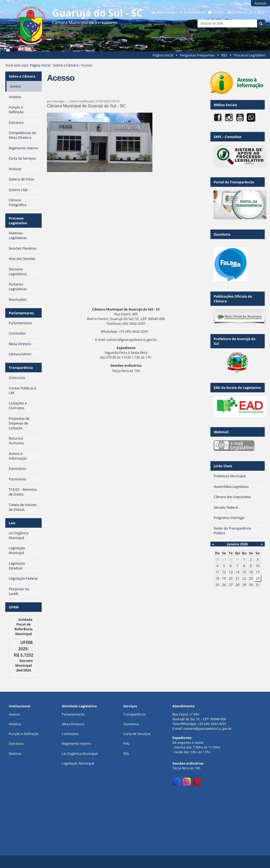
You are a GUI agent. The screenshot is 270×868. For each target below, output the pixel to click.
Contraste (239, 12)
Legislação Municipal (78, 763)
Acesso (14, 714)
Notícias (15, 753)
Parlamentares (21, 313)
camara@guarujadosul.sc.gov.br (208, 728)
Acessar (261, 3)
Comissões (70, 734)
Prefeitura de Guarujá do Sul (234, 341)
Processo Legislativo (250, 55)
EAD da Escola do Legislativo (237, 388)
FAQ (127, 743)
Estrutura (16, 743)
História (15, 724)
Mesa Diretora (73, 724)
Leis (12, 523)
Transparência (21, 368)
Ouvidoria (222, 234)
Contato (219, 12)
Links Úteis (223, 466)
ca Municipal (88, 753)
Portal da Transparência (234, 182)
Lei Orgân (69, 753)
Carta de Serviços (137, 734)
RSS (224, 55)
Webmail (221, 432)
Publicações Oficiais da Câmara (233, 299)
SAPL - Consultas (227, 137)
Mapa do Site (167, 12)
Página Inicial (163, 55)
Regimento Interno (76, 743)
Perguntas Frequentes (197, 55)
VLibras (259, 12)
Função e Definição (24, 734)
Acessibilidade (194, 12)
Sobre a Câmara (66, 65)
